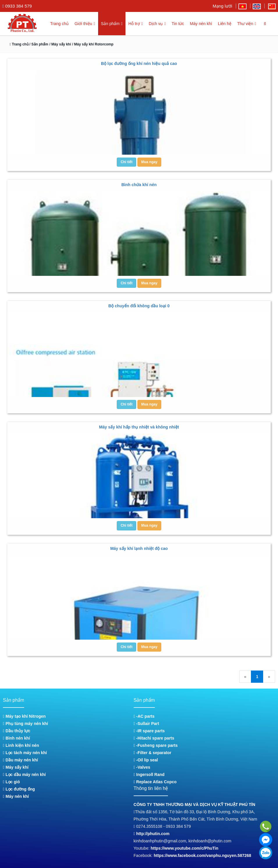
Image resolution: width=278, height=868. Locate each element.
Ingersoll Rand (149, 775)
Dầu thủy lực (17, 731)
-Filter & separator (152, 753)
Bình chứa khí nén (139, 185)
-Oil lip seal (146, 760)
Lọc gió (11, 782)
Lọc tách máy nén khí (25, 753)
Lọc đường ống (19, 789)
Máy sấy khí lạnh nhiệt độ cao (139, 548)
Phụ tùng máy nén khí (25, 724)
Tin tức (177, 24)
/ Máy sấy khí (62, 44)
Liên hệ (224, 24)
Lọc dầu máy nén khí (24, 775)
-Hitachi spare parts (154, 738)
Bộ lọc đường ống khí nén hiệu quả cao (139, 63)
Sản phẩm (108, 24)
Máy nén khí (200, 24)
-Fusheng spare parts (156, 745)
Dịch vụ (156, 24)
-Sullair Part (146, 724)
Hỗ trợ (133, 24)
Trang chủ (54, 24)
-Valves (142, 767)
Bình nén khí (16, 738)
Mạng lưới (222, 6)
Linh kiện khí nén (21, 745)
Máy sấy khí (16, 767)
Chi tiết (126, 162)
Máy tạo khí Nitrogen (24, 716)
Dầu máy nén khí (20, 760)
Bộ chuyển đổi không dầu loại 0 (139, 306)
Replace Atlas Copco (155, 782)
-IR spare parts (149, 731)
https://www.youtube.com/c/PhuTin (184, 848)
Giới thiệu (80, 24)
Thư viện (246, 24)
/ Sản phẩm (40, 44)
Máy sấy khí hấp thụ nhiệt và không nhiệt (139, 427)
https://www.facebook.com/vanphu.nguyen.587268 (202, 855)
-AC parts (144, 716)
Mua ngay (149, 162)
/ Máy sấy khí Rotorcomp (95, 44)
